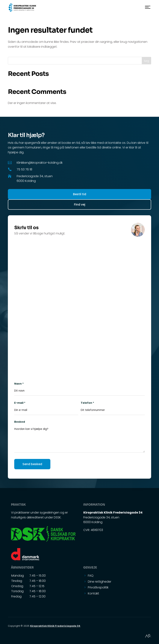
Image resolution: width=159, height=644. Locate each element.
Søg (146, 61)
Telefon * (113, 406)
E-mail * (46, 406)
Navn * (79, 387)
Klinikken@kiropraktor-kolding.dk (40, 163)
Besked (79, 439)
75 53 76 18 (24, 169)
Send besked (32, 464)
